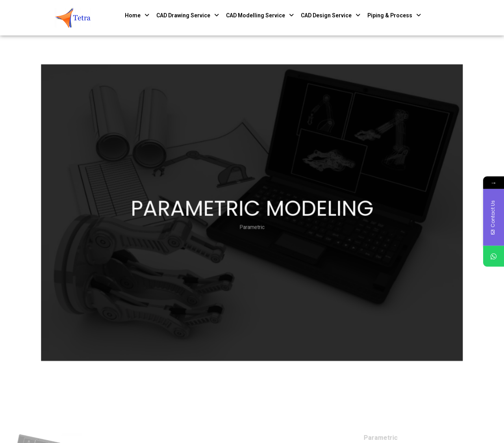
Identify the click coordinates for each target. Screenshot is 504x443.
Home (137, 15)
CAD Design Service (331, 15)
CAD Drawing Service (188, 15)
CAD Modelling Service (260, 15)
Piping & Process (394, 15)
